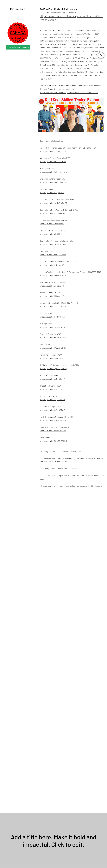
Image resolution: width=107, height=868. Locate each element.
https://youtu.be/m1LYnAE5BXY (53, 162)
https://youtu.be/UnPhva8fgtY (52, 213)
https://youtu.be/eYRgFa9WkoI (53, 255)
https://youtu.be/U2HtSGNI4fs (52, 317)
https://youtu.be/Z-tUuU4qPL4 (53, 306)
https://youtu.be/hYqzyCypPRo (53, 348)
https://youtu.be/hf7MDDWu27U (53, 275)
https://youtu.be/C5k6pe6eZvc (53, 296)
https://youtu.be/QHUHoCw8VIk (53, 244)
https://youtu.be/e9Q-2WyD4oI (53, 400)
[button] (101, 55)
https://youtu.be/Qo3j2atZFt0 (52, 286)
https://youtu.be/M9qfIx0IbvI (52, 193)
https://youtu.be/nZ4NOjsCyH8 (53, 420)
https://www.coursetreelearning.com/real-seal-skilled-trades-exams (69, 93)
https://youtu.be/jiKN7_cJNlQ (52, 265)
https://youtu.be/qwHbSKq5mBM (54, 203)
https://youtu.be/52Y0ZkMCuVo (53, 327)
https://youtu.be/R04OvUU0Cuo (53, 337)
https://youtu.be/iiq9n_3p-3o (52, 389)
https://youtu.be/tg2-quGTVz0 (52, 410)
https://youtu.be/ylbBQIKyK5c (52, 234)
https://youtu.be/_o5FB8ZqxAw (53, 151)
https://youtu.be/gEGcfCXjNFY (52, 379)
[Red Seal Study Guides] (18, 47)
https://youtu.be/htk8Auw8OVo (53, 182)
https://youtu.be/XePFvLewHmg (53, 172)
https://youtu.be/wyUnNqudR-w (53, 369)
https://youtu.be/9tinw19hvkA (52, 224)
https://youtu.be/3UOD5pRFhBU (53, 441)
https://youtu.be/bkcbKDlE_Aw (53, 431)
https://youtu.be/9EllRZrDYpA (52, 358)
